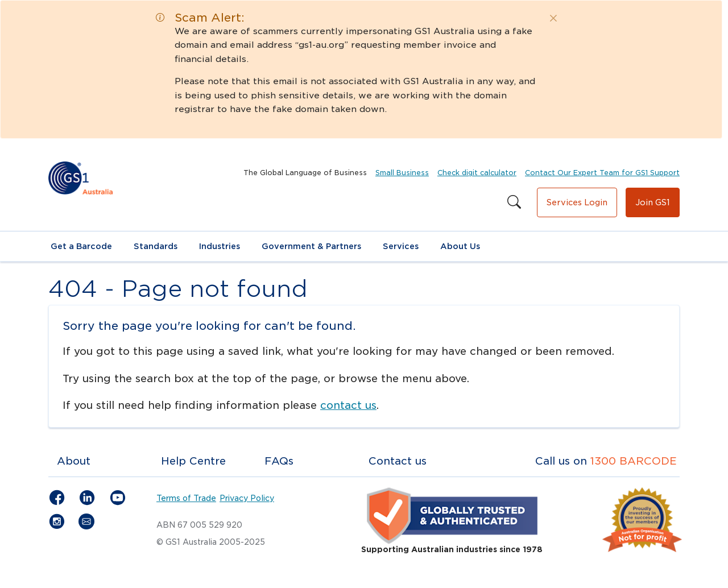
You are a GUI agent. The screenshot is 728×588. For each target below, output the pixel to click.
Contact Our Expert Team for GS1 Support (602, 173)
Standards (156, 246)
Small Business (402, 173)
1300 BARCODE (634, 461)
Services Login (577, 202)
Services (401, 246)
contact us (348, 405)
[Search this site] (514, 202)
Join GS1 (653, 202)
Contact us (398, 461)
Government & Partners (311, 246)
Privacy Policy (247, 498)
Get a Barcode (81, 246)
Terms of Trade (186, 498)
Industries (220, 246)
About (74, 461)
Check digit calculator (477, 173)
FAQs (279, 461)
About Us (460, 246)
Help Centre (193, 461)
